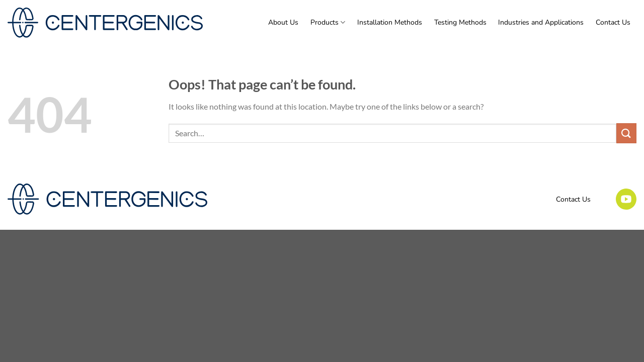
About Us (283, 22)
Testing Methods (460, 22)
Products (328, 23)
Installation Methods (390, 22)
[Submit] (626, 133)
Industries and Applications (541, 22)
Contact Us (613, 22)
